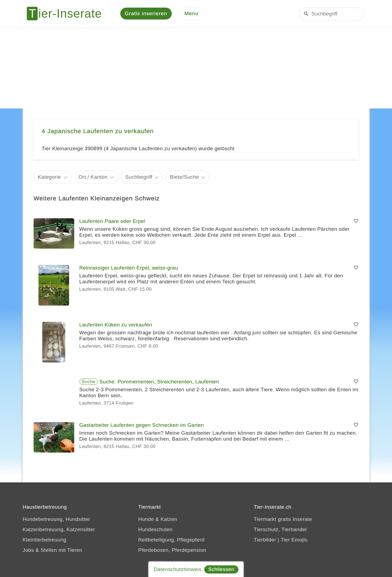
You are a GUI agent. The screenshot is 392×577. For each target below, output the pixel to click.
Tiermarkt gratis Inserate (283, 519)
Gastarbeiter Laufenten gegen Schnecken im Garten (142, 425)
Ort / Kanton (93, 177)
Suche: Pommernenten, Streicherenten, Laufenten (159, 382)
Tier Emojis (294, 540)
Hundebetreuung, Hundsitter (56, 519)
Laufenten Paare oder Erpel (112, 221)
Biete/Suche (185, 177)
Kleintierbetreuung (45, 540)
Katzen (169, 519)
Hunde (146, 519)
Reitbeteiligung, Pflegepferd (171, 540)
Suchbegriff (139, 177)
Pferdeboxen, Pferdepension (172, 550)
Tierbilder (265, 540)
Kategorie (49, 177)
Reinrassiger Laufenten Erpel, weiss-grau (129, 268)
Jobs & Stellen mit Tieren (53, 550)
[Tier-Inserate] (67, 14)
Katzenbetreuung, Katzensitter (59, 529)
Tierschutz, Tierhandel (280, 529)
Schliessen (221, 569)
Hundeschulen (155, 529)
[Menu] (192, 14)
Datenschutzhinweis (177, 569)
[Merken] (356, 221)
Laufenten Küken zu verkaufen (116, 325)
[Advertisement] (196, 68)
